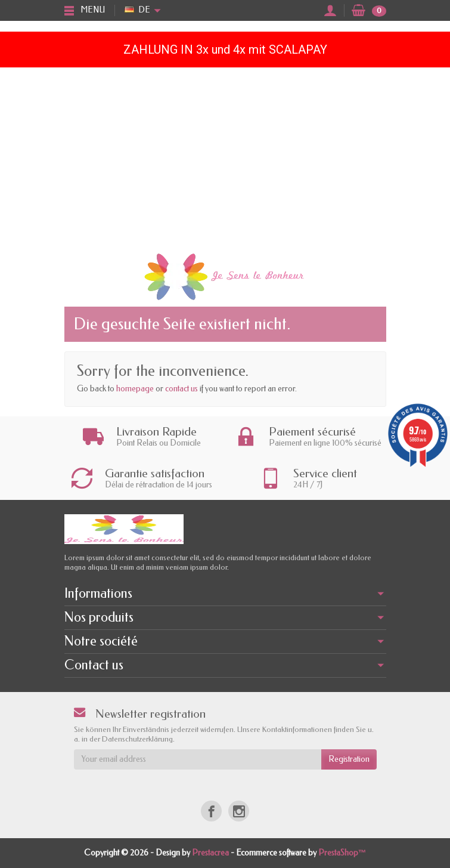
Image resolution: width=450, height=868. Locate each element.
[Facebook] (211, 811)
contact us (181, 389)
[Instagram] (239, 811)
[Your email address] (198, 759)
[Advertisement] (225, 157)
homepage (135, 389)
